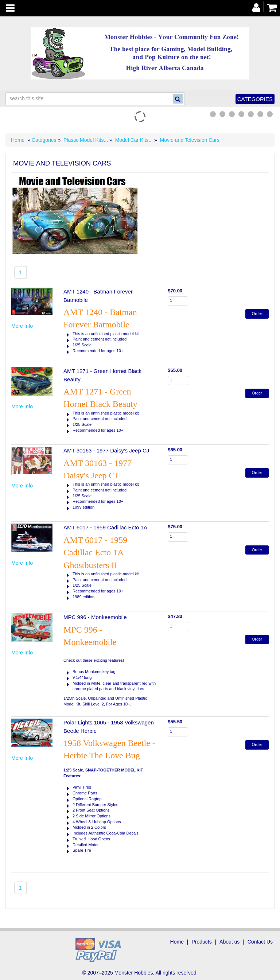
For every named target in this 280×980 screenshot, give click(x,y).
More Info (22, 326)
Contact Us (260, 942)
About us (230, 942)
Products (201, 942)
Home (18, 140)
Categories (255, 99)
